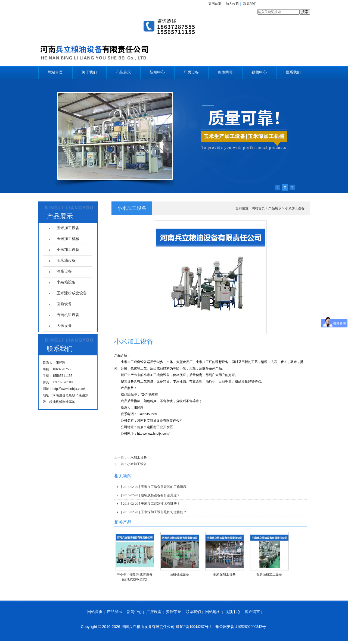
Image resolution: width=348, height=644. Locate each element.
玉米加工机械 (68, 239)
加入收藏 (232, 4)
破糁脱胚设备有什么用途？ (150, 495)
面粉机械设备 (179, 574)
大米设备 (64, 326)
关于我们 (89, 72)
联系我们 (250, 4)
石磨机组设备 (68, 315)
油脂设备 (64, 271)
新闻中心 (157, 72)
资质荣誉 (225, 72)
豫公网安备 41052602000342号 (241, 627)
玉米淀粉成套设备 (72, 293)
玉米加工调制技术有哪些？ (150, 504)
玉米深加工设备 (224, 574)
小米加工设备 (295, 208)
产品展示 (123, 72)
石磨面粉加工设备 (269, 574)
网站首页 (55, 72)
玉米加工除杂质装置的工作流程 (154, 487)
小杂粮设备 (66, 282)
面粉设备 (64, 304)
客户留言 (252, 612)
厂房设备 (191, 72)
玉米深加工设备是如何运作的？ (154, 512)
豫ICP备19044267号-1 (194, 627)
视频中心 (259, 72)
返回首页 (215, 4)
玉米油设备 (66, 261)
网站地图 (213, 612)
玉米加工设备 (68, 228)
